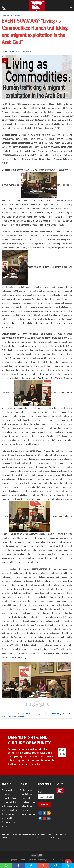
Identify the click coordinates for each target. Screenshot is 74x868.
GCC (53, 714)
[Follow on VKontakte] (49, 819)
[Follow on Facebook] (40, 813)
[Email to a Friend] (39, 705)
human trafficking (7, 716)
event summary (47, 714)
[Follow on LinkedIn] (40, 819)
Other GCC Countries (13, 15)
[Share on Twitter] (35, 705)
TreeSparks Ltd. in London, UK (56, 860)
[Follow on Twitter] (45, 813)
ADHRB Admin (27, 51)
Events (4, 15)
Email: (40, 792)
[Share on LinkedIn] (48, 705)
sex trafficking (21, 716)
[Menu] (71, 8)
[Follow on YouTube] (45, 819)
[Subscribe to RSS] (49, 813)
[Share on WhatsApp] (26, 705)
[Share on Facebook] (31, 705)
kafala (14, 716)
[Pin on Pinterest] (43, 705)
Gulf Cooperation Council (62, 714)
